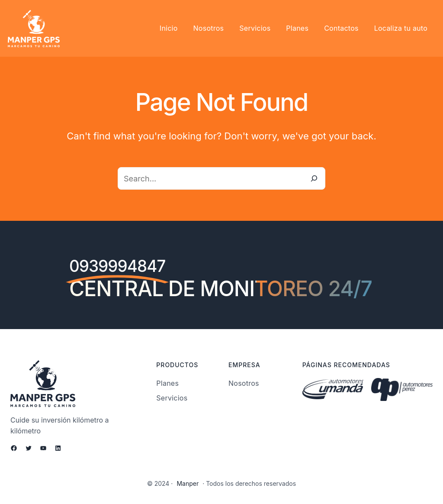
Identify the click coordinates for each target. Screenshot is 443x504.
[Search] (314, 178)
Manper (189, 484)
